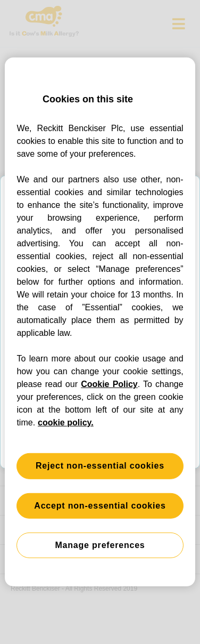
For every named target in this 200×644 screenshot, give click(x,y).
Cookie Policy (109, 384)
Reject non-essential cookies (100, 466)
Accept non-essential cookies (100, 505)
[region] (100, 322)
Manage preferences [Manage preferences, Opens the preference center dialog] (100, 545)
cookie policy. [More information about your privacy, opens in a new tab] (66, 422)
